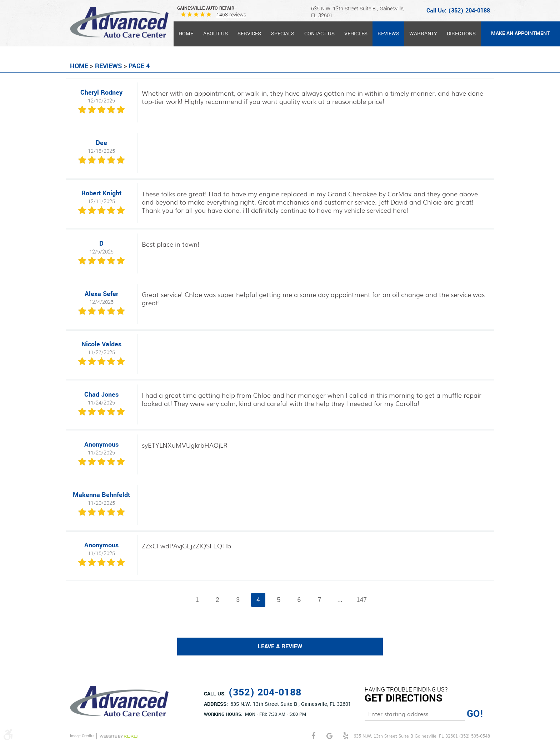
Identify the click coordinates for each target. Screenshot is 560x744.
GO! (475, 714)
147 (362, 600)
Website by (119, 736)
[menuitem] (186, 34)
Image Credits (82, 736)
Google (329, 736)
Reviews (388, 34)
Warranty (423, 34)
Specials (283, 34)
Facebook (313, 736)
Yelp (346, 736)
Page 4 (139, 66)
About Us (216, 34)
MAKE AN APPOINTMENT (520, 33)
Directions (461, 34)
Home (186, 34)
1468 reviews (231, 15)
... (340, 600)
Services (249, 34)
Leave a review (280, 647)
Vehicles (356, 34)
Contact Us (319, 34)
